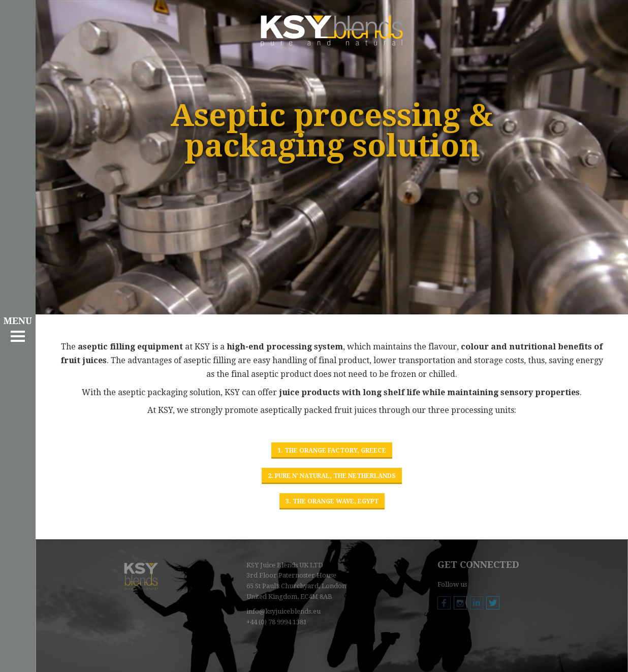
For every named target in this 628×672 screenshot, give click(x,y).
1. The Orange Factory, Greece (332, 451)
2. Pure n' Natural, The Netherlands (332, 476)
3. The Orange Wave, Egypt (332, 501)
